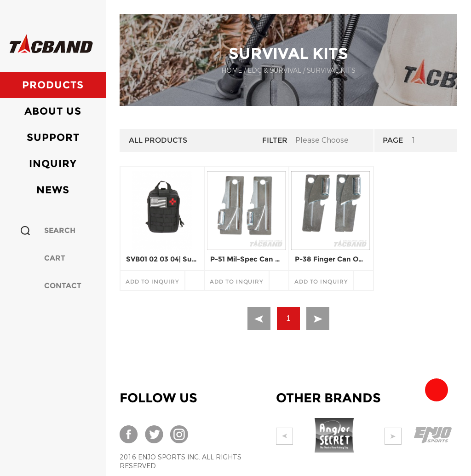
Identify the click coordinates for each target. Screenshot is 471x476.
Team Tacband (437, 390)
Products (53, 85)
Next (401, 436)
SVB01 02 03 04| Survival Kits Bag (162, 259)
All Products (158, 140)
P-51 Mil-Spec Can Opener (246, 259)
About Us (53, 111)
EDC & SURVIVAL (274, 71)
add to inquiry (152, 282)
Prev (284, 436)
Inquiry (53, 164)
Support (53, 137)
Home (232, 71)
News (53, 190)
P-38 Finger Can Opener (331, 259)
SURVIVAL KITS (331, 71)
